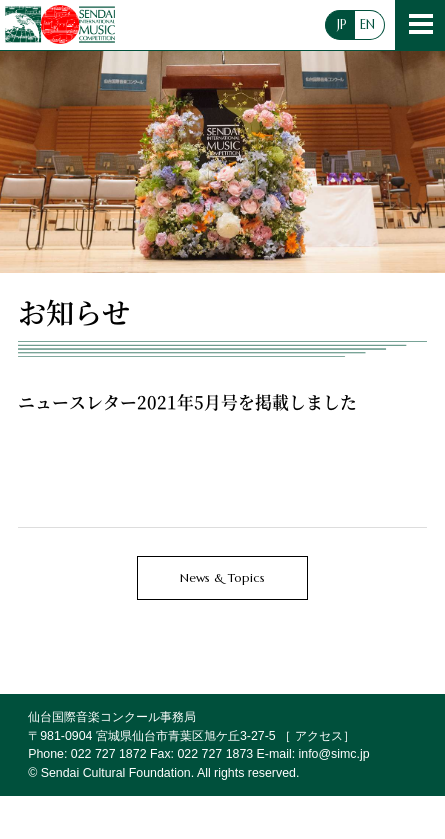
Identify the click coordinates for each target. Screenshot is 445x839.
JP (342, 25)
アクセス (319, 736)
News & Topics (222, 577)
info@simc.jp (334, 754)
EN (367, 25)
